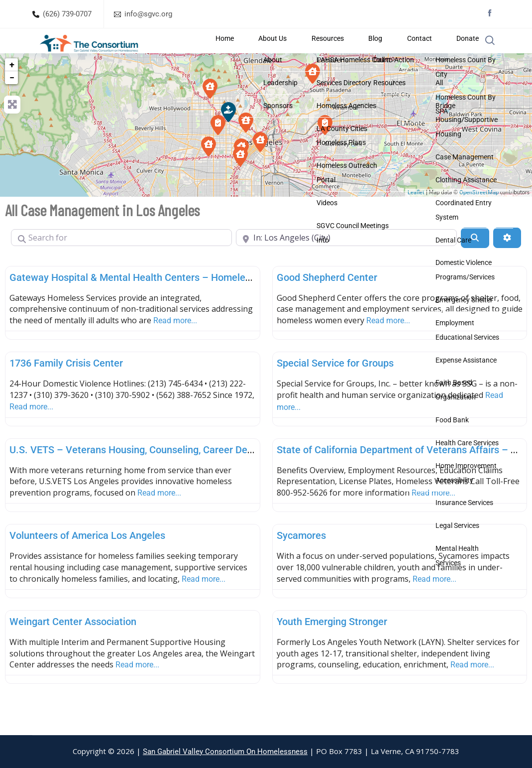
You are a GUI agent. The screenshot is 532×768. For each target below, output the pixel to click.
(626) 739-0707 (67, 14)
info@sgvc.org (148, 14)
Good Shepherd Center (327, 301)
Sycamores (301, 559)
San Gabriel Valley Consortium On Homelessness (225, 752)
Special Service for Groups (335, 387)
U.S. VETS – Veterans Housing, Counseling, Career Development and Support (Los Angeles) (212, 473)
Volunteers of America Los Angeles (87, 559)
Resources (363, 53)
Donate (453, 53)
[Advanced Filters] (507, 261)
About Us (325, 53)
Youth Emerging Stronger (332, 645)
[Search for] (121, 261)
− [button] (12, 101)
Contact (422, 53)
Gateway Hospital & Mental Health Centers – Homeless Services (153, 301)
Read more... (175, 344)
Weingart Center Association (73, 645)
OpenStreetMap (479, 216)
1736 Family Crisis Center (66, 387)
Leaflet (416, 216)
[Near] (346, 261)
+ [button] (12, 88)
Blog (394, 53)
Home (294, 53)
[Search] (475, 261)
